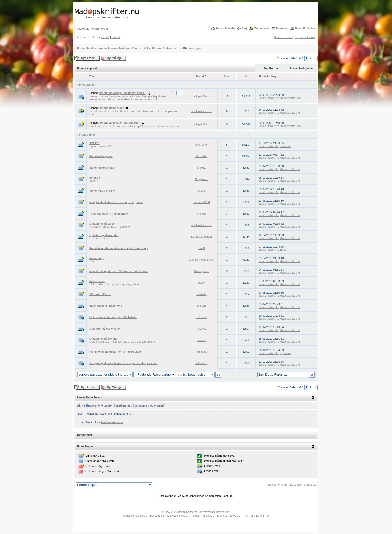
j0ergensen (201, 179)
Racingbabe (201, 271)
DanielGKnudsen (201, 237)
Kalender (282, 28)
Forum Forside (225, 28)
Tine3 (201, 248)
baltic (201, 283)
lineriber (201, 214)
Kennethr (285, 146)
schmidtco (201, 363)
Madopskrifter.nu (201, 96)
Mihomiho (201, 156)
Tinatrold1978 (201, 202)
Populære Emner (305, 37)
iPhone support (192, 48)
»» (315, 58)
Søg (244, 28)
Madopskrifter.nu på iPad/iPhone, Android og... (149, 48)
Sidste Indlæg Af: (269, 98)
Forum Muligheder (302, 68)
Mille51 (201, 168)
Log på (105, 37)
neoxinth (201, 294)
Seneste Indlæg (284, 37)
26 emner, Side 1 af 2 (290, 58)
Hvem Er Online (305, 28)
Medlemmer (261, 28)
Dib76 (201, 191)
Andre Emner (108, 48)
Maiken (201, 306)
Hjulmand (201, 352)
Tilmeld (116, 37)
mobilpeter (201, 145)
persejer (201, 340)
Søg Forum (271, 68)
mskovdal (201, 317)
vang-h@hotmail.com (201, 260)
